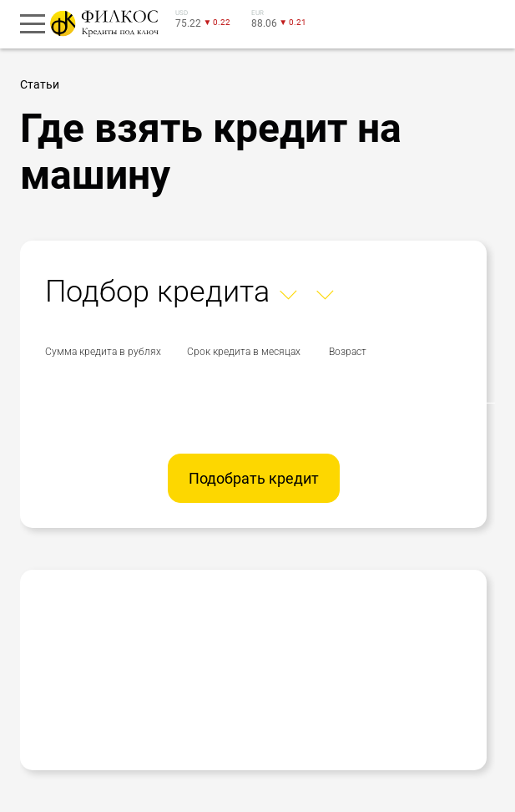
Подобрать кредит (254, 478)
